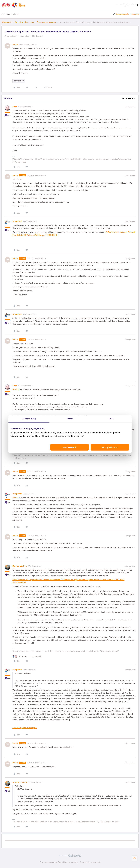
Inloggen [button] (135, 14)
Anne (15, 107)
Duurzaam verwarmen (47, 22)
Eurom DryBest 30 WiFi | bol (25, 728)
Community (7, 22)
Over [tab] (111, 419)
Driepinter (17, 221)
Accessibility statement (90, 862)
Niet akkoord (70, 447)
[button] (121, 14)
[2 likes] (27, 656)
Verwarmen (19, 81)
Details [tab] (70, 419)
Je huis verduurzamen (25, 22)
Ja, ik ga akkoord (110, 447)
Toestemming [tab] (29, 419)
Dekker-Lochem (20, 566)
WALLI (15, 45)
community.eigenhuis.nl (127, 5)
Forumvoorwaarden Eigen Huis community (59, 862)
